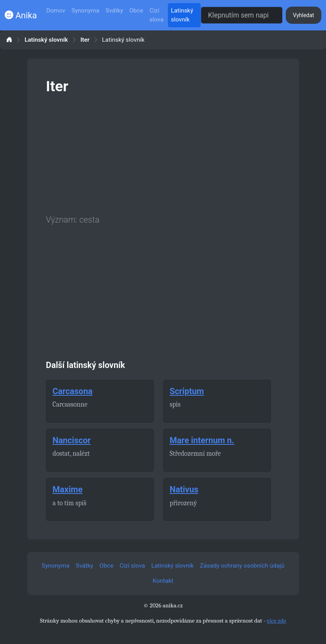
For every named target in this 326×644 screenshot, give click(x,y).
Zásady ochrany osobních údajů (242, 566)
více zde (276, 621)
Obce (136, 11)
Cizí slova (157, 15)
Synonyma (85, 11)
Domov (56, 11)
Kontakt (163, 581)
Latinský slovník (182, 15)
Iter (85, 40)
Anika (21, 15)
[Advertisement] (163, 153)
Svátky (114, 11)
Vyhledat (303, 15)
